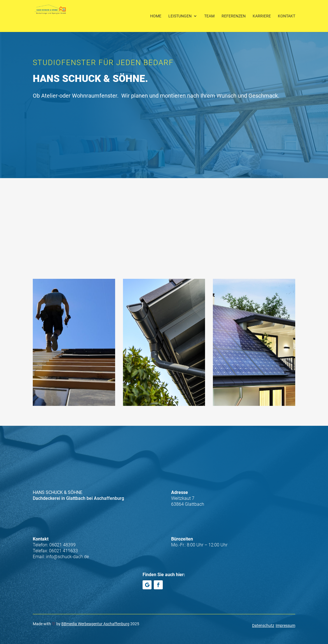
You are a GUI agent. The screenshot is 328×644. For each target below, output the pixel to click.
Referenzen (234, 16)
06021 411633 (63, 551)
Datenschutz (263, 625)
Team (209, 16)
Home (156, 16)
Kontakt (287, 16)
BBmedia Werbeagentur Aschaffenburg (95, 624)
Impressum (285, 625)
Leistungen (180, 16)
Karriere (262, 16)
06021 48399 (62, 545)
